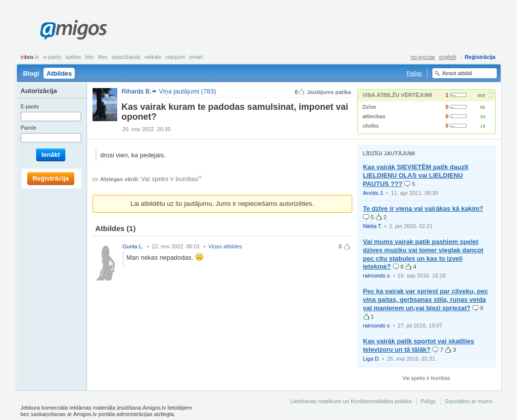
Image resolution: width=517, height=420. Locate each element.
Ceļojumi (175, 57)
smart (196, 57)
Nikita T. (373, 226)
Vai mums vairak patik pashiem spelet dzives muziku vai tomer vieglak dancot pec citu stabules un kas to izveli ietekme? (423, 254)
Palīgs (414, 73)
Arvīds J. (374, 193)
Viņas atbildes (225, 246)
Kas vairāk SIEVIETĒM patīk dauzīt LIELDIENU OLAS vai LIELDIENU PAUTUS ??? (416, 175)
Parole (29, 128)
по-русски (423, 57)
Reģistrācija (480, 57)
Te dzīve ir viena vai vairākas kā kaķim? (423, 209)
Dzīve (370, 107)
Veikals (153, 57)
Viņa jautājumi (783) (187, 91)
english (447, 57)
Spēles (73, 57)
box (30, 57)
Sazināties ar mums (469, 401)
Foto (90, 57)
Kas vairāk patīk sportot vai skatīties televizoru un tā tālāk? (419, 345)
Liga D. (372, 359)
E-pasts (52, 57)
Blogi (31, 73)
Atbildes (59, 73)
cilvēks (371, 126)
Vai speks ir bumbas (170, 179)
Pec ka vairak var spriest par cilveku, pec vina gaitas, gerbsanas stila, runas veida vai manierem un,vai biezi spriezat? (426, 300)
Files (103, 57)
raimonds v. (377, 276)
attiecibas (374, 116)
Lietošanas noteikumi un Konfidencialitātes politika (351, 401)
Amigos (73, 30)
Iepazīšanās (126, 57)
